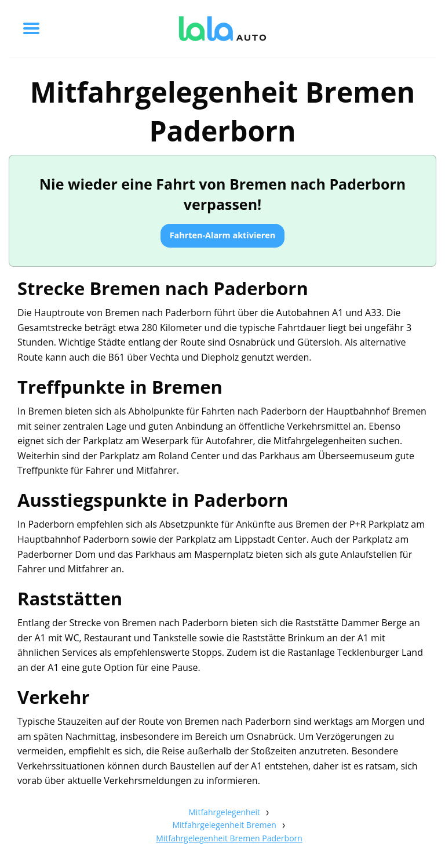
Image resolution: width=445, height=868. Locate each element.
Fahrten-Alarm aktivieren (223, 235)
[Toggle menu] (31, 28)
